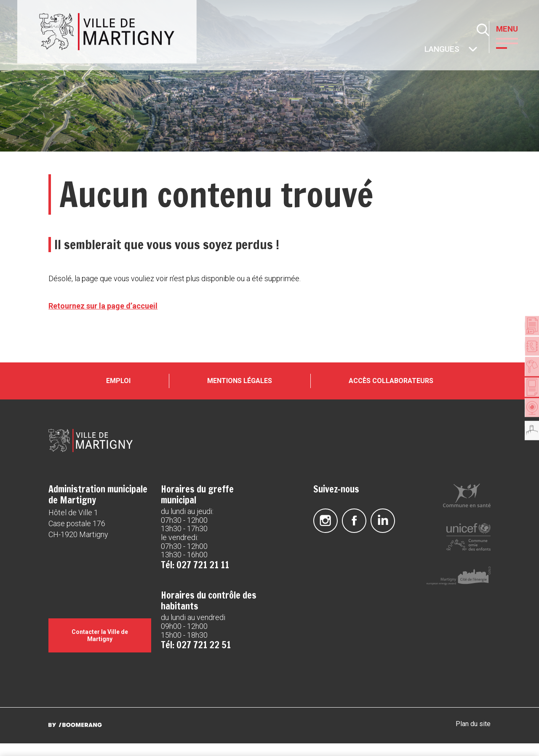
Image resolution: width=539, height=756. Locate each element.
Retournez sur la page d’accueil (103, 306)
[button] (513, 43)
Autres (425, 50)
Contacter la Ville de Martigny (100, 648)
